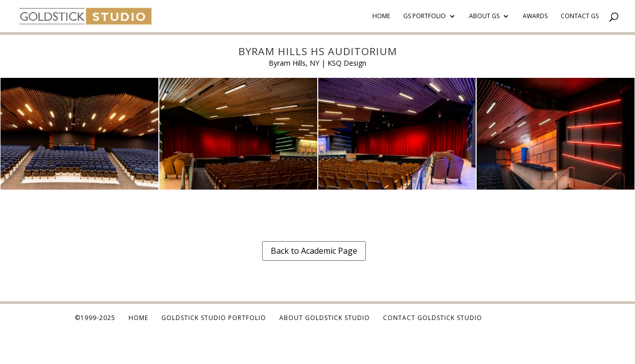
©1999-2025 (95, 318)
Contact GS (580, 16)
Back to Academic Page (314, 251)
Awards (535, 16)
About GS (484, 16)
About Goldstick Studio (325, 318)
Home (381, 16)
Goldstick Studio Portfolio (214, 318)
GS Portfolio (425, 16)
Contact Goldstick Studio (433, 318)
